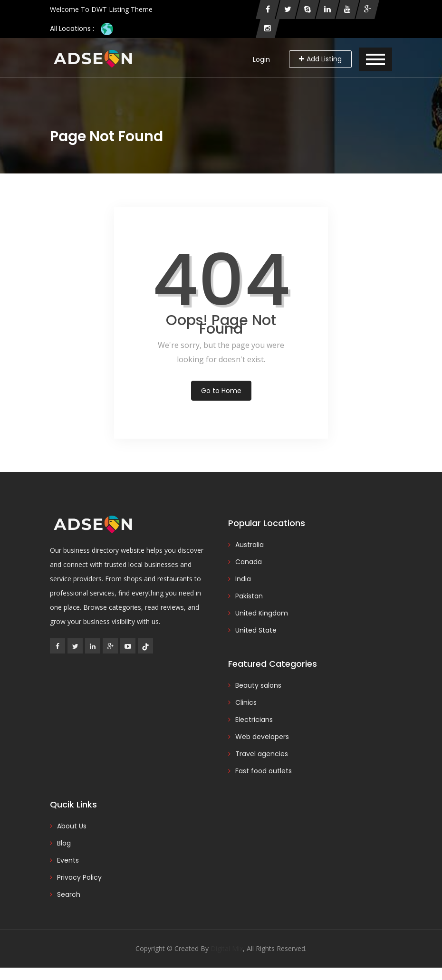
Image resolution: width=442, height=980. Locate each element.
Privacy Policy (79, 877)
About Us (72, 826)
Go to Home (221, 391)
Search (69, 894)
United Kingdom (262, 613)
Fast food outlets (264, 771)
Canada (249, 562)
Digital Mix (227, 948)
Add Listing (320, 59)
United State (256, 630)
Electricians (254, 720)
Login (261, 59)
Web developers (262, 737)
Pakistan (249, 596)
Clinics (246, 702)
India (243, 579)
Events (68, 860)
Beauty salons (258, 685)
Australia (250, 545)
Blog (64, 843)
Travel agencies (262, 754)
